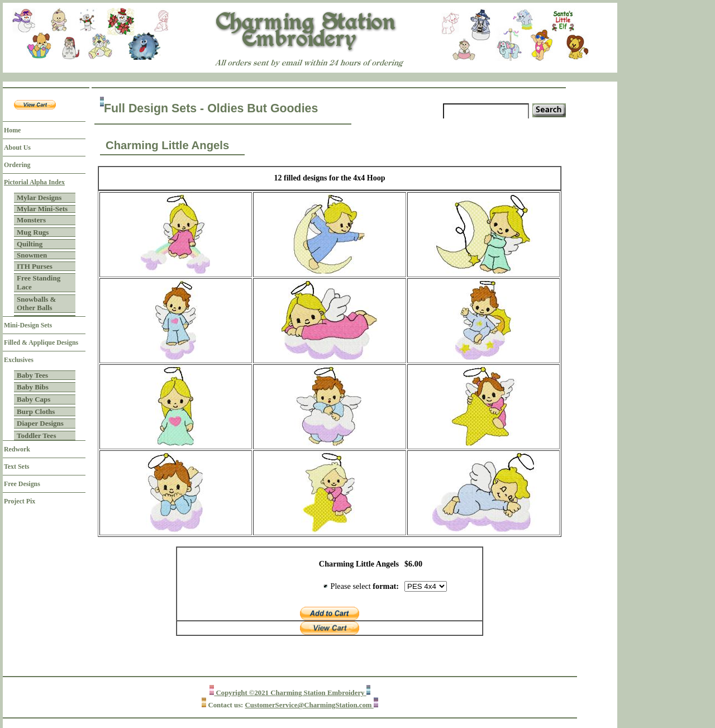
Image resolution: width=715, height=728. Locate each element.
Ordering (17, 165)
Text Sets (16, 467)
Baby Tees (32, 375)
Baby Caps (34, 399)
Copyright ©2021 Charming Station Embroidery (290, 693)
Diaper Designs (40, 423)
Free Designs (22, 484)
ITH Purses (35, 266)
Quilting (30, 244)
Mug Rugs (33, 232)
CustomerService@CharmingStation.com (309, 705)
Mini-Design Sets (28, 325)
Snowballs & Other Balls (36, 304)
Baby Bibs (33, 387)
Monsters (31, 220)
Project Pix (20, 501)
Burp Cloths (36, 411)
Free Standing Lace (39, 282)
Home (12, 130)
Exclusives (19, 360)
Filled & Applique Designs (41, 342)
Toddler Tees (36, 436)
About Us (17, 147)
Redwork (17, 449)
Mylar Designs (39, 198)
